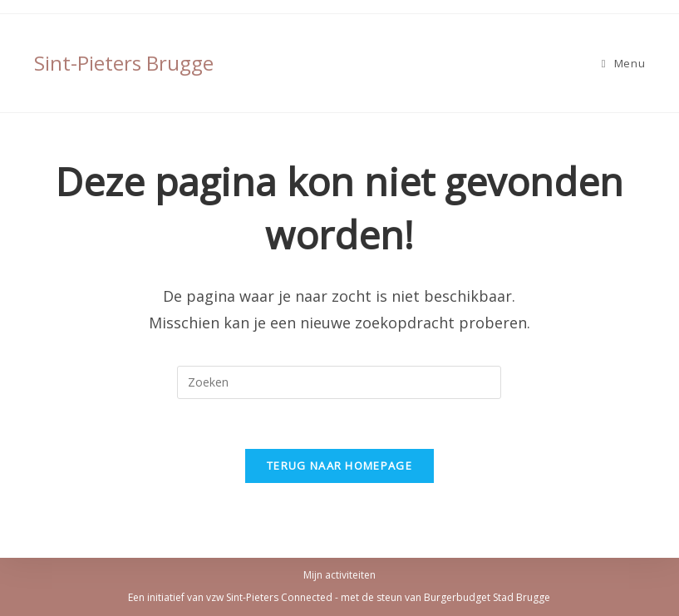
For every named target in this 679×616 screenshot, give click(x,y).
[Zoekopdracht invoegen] (339, 382)
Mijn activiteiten (339, 575)
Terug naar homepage (339, 466)
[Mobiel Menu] (623, 63)
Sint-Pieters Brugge (124, 63)
